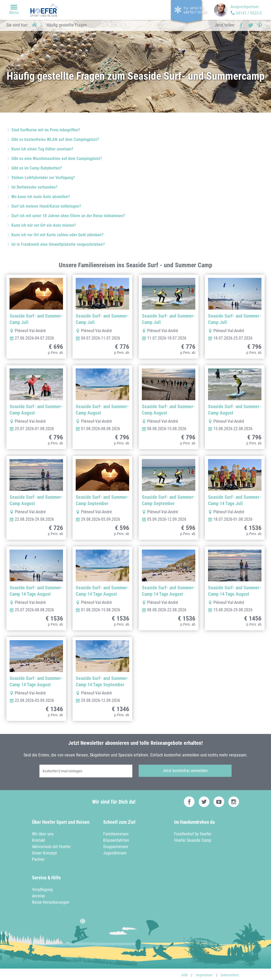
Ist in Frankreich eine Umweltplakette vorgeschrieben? (58, 244)
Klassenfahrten (116, 839)
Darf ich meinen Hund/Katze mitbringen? (46, 206)
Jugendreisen (115, 852)
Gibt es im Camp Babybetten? (37, 168)
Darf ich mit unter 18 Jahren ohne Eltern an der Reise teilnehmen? (68, 216)
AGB (184, 974)
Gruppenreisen (116, 845)
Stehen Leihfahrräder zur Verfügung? (43, 178)
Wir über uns (43, 833)
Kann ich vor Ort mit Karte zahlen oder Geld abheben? (57, 235)
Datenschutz (230, 974)
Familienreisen (116, 833)
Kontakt (39, 839)
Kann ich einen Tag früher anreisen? (42, 149)
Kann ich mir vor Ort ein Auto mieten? (44, 225)
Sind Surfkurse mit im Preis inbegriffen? (46, 130)
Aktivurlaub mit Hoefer (51, 845)
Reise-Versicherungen (51, 901)
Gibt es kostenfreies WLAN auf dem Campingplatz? (55, 139)
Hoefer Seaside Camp (193, 839)
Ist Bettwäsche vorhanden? (34, 187)
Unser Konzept (44, 852)
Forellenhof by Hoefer (193, 833)
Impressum (204, 974)
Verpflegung (42, 888)
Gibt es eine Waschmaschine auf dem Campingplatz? (57, 159)
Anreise (39, 895)
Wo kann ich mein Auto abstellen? (41, 197)
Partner (38, 858)
